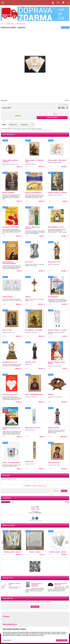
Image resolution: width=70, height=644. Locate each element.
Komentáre (24, 125)
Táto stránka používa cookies (14, 629)
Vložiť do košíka (52, 118)
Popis (4, 125)
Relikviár (28, 297)
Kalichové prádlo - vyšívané (20, 551)
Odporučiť (35, 607)
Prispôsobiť (7, 640)
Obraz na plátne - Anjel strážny (57, 160)
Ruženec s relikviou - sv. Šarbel (57, 330)
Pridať (64, 491)
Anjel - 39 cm (29, 262)
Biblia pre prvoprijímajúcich (33, 193)
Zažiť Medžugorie (53, 297)
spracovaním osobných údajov (39, 486)
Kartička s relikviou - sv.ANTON (57, 193)
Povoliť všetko (62, 640)
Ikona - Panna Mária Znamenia (34, 394)
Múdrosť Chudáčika (8, 193)
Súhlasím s (35, 486)
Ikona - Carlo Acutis (54, 463)
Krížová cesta (29, 462)
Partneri (6, 616)
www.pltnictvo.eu (10, 624)
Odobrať (56, 491)
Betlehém (51, 394)
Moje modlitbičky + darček (56, 227)
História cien (13, 125)
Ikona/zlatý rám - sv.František (34, 330)
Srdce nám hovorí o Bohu (10, 394)
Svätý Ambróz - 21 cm (54, 262)
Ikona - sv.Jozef (7, 330)
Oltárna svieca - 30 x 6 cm (33, 428)
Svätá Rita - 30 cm (31, 362)
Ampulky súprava (8, 297)
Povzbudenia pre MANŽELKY (11, 227)
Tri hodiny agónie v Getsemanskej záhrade (9, 263)
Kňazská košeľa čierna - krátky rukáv (61, 584)
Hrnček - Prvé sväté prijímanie (11, 463)
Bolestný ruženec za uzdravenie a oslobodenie (37, 585)
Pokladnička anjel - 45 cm (10, 362)
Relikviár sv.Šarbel (53, 428)
